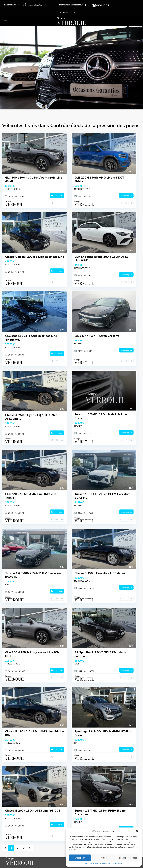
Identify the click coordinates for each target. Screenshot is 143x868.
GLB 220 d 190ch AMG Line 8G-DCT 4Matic (99, 179)
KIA (76, 743)
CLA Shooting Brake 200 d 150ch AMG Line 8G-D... (101, 259)
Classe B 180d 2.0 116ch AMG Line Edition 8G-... (35, 733)
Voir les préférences (127, 858)
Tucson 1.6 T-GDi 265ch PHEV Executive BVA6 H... (102, 496)
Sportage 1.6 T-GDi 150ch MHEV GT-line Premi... (103, 733)
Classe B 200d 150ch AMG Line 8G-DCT (33, 811)
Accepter (80, 858)
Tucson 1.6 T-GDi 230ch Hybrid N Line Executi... (101, 416)
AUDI (76, 664)
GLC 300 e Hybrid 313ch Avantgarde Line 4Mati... (34, 179)
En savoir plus (57, 195)
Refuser (104, 858)
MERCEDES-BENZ (13, 189)
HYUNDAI (78, 344)
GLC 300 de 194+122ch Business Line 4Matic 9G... (31, 338)
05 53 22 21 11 (69, 12)
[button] (137, 831)
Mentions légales (92, 863)
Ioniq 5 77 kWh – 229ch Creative (97, 336)
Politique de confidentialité (111, 863)
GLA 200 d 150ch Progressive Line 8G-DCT (32, 654)
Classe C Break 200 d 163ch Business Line (35, 257)
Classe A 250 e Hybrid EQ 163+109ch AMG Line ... (31, 417)
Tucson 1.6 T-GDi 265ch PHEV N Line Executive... (100, 812)
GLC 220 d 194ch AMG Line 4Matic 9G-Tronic (32, 496)
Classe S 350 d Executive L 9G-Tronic (100, 573)
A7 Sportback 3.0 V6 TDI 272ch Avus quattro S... (100, 654)
